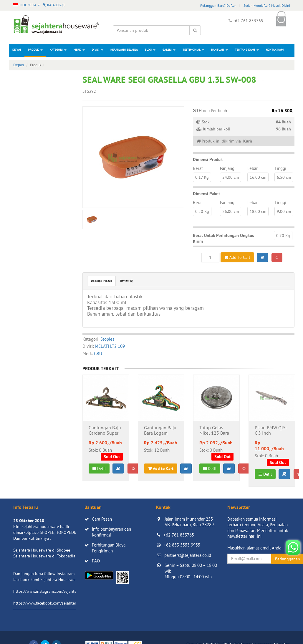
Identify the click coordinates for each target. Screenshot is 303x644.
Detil (99, 468)
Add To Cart (237, 257)
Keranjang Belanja (124, 50)
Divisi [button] (98, 50)
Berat (198, 168)
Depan (17, 50)
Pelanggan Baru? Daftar (218, 5)
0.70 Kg (283, 236)
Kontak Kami (275, 50)
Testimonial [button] (193, 50)
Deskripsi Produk (101, 281)
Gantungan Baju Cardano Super (105, 431)
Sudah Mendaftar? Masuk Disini (267, 5)
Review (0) (127, 281)
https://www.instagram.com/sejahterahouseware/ (57, 591)
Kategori (58, 50)
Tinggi (280, 168)
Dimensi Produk (208, 159)
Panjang (227, 168)
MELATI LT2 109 (110, 346)
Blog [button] (150, 50)
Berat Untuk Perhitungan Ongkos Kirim (223, 238)
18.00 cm (258, 211)
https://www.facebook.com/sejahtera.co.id (50, 603)
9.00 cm (284, 211)
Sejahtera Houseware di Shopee (42, 550)
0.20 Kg (202, 211)
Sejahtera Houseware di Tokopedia (44, 556)
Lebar (252, 168)
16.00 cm (258, 177)
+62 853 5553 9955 (182, 545)
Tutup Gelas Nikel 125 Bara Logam (214, 431)
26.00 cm (231, 211)
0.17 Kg (202, 177)
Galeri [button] (169, 50)
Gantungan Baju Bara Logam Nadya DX (160, 431)
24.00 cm (231, 177)
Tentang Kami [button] (247, 50)
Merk (79, 50)
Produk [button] (35, 50)
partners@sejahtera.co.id (188, 555)
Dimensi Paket (206, 194)
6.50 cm (284, 177)
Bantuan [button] (220, 50)
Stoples (107, 339)
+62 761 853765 (179, 535)
